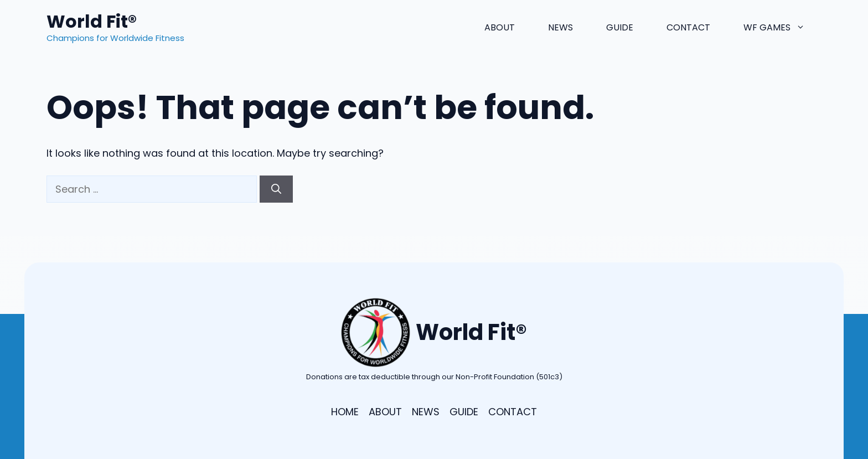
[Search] (276, 189)
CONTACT (513, 412)
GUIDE (464, 412)
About (500, 27)
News (560, 27)
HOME (345, 412)
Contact (688, 27)
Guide (620, 27)
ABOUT (385, 412)
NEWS (426, 412)
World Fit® (92, 21)
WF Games (782, 28)
